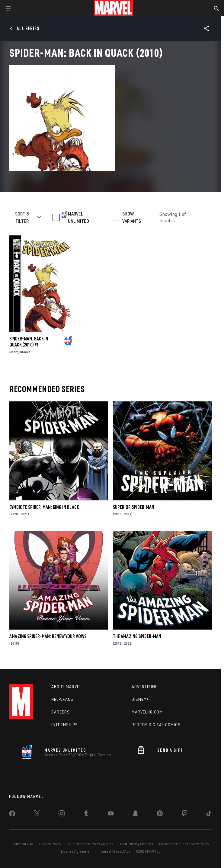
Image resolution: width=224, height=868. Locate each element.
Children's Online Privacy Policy (184, 844)
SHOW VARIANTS (132, 217)
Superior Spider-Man (134, 507)
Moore (14, 352)
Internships (65, 725)
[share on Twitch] (184, 815)
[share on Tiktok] (209, 815)
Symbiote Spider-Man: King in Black (44, 507)
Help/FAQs (62, 699)
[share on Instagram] (62, 815)
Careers (61, 712)
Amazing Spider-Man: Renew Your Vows (48, 636)
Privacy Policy (50, 844)
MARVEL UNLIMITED (78, 217)
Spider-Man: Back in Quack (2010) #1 (29, 342)
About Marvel (66, 687)
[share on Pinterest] (160, 815)
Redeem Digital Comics (156, 725)
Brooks (25, 352)
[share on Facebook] (12, 815)
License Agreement (77, 851)
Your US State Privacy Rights (90, 844)
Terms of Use (23, 844)
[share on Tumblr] (86, 815)
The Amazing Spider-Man (137, 636)
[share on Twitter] (37, 815)
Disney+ (140, 699)
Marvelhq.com (147, 712)
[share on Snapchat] (135, 815)
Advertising (145, 687)
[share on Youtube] (111, 815)
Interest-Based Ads (115, 851)
